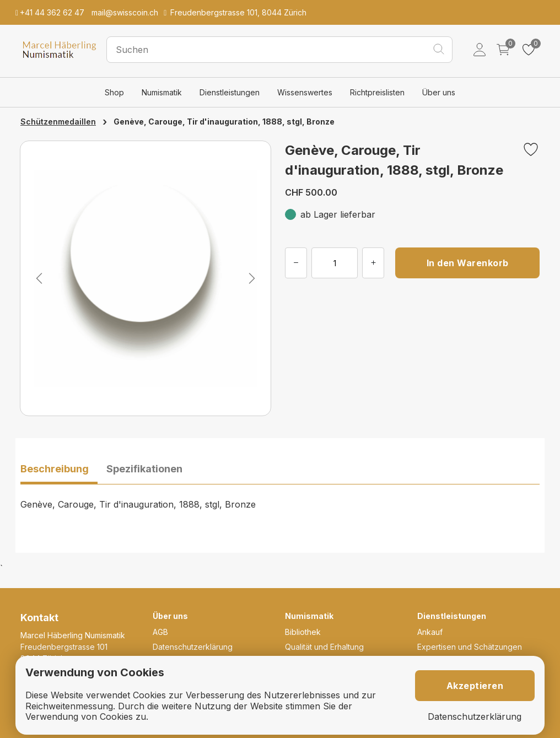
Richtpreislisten (377, 92)
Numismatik (162, 92)
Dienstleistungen (230, 92)
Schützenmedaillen (58, 122)
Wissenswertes (305, 92)
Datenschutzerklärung (193, 647)
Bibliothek (303, 632)
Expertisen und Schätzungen (470, 647)
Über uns (439, 92)
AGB (160, 632)
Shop (114, 92)
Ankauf (430, 632)
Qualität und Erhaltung (324, 647)
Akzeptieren (475, 686)
